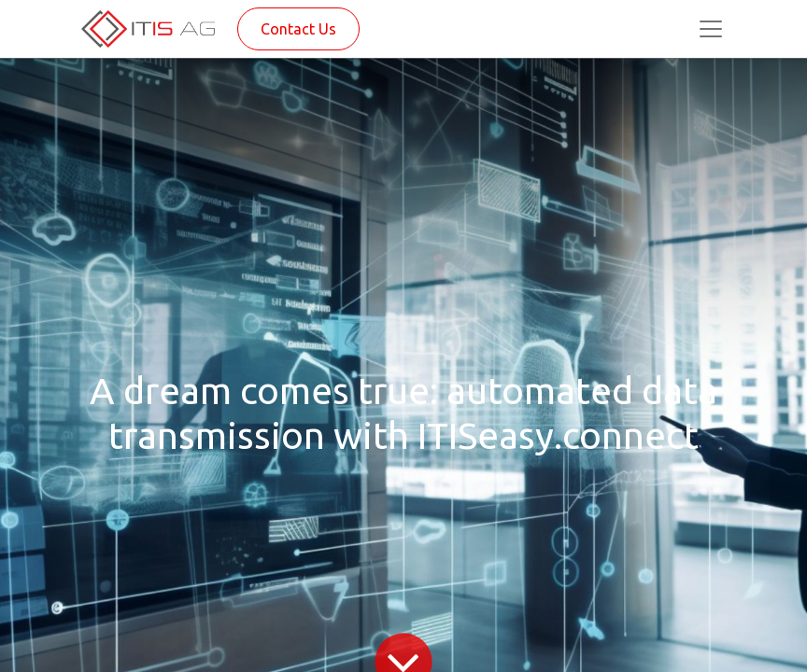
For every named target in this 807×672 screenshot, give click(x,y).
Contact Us (298, 29)
